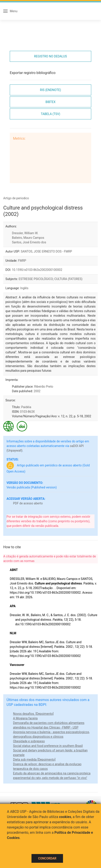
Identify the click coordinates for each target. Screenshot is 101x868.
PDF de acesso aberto (28, 503)
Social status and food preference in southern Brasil (48, 746)
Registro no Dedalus (50, 56)
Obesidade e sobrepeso (29, 741)
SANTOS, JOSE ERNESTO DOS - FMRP (46, 251)
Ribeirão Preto (44, 387)
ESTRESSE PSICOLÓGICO (36, 279)
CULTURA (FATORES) (68, 279)
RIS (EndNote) (50, 90)
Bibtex (50, 102)
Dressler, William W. (25, 233)
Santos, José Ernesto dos (29, 242)
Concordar (47, 858)
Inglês (24, 288)
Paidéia (26, 407)
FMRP (22, 261)
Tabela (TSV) (50, 114)
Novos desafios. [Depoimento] (33, 714)
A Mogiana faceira (25, 718)
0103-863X (27, 412)
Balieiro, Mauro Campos (28, 238)
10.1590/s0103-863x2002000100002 (37, 270)
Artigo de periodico (16, 198)
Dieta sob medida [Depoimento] (34, 760)
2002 (37, 391)
